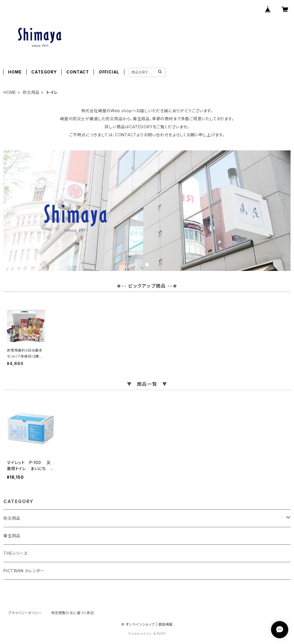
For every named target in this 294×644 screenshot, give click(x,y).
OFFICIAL (109, 72)
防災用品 (31, 92)
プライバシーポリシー (25, 613)
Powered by (147, 634)
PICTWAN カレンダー (24, 571)
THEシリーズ (16, 553)
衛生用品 (12, 536)
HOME (15, 72)
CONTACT (78, 72)
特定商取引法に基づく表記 (73, 613)
